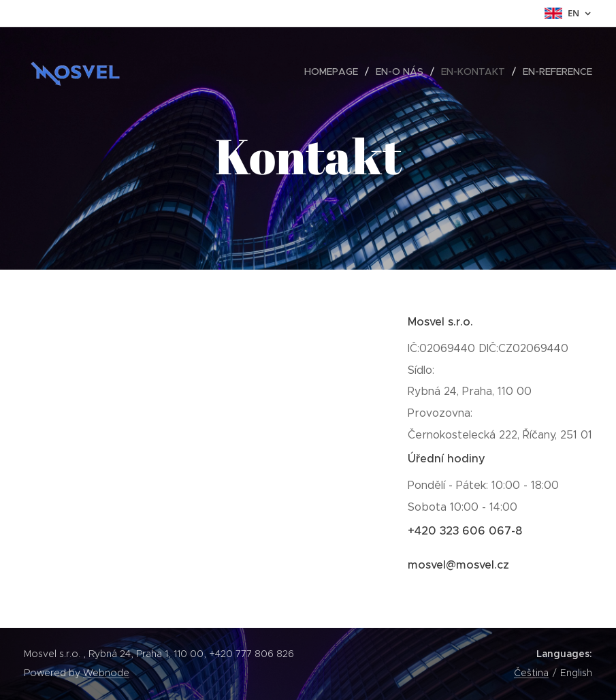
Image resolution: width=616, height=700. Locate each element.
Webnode (106, 673)
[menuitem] (335, 71)
